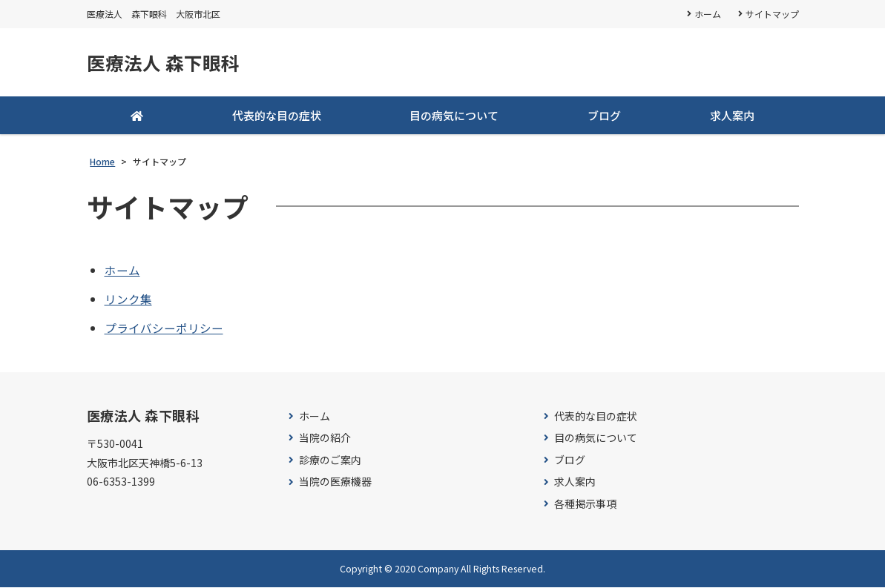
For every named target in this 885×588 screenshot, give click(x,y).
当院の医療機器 (335, 483)
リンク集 (128, 300)
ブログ (604, 116)
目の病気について (454, 116)
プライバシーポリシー (164, 328)
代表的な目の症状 (277, 116)
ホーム (707, 14)
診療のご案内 (330, 461)
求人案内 (732, 116)
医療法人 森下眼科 (166, 63)
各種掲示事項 (585, 505)
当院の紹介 (325, 439)
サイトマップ (772, 14)
